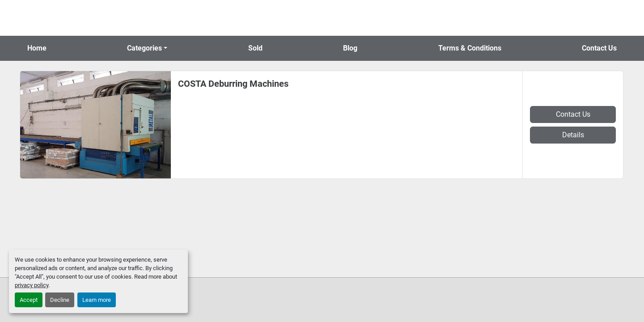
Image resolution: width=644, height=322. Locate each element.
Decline (60, 300)
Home (37, 48)
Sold (255, 48)
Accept (29, 300)
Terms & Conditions (470, 48)
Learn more (97, 300)
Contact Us (599, 48)
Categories (144, 48)
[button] (147, 48)
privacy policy (32, 285)
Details (573, 135)
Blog (350, 48)
